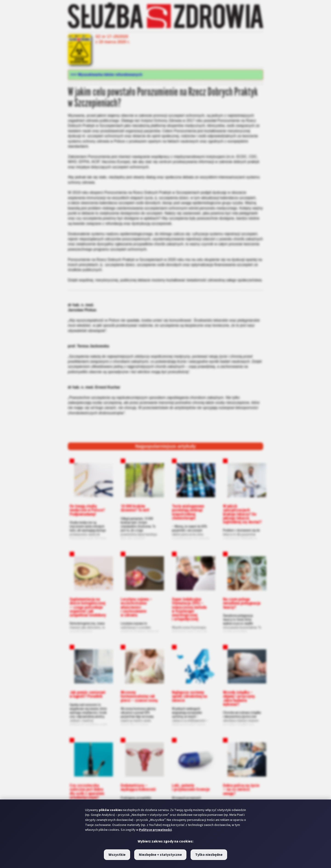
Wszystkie (117, 855)
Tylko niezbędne (209, 855)
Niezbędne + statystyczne (160, 855)
